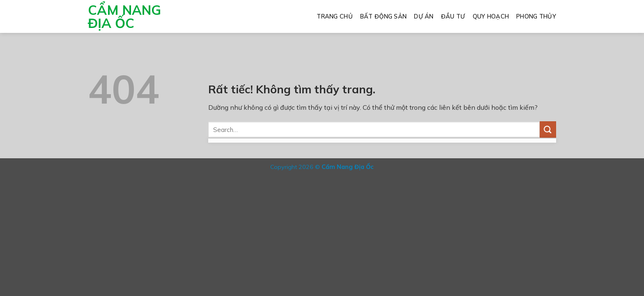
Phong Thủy (536, 16)
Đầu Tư (453, 16)
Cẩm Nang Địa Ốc (124, 16)
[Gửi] (548, 129)
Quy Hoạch (491, 16)
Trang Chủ (335, 16)
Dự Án (424, 16)
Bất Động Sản (383, 16)
